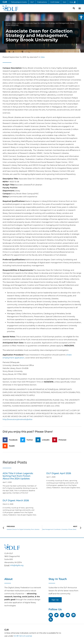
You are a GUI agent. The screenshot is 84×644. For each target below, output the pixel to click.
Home (8, 23)
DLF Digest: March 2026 (16, 500)
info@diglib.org (17, 565)
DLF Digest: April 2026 (59, 473)
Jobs (43, 57)
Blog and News (18, 23)
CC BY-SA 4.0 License (23, 636)
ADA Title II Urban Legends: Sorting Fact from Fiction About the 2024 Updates (18, 476)
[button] (81, 17)
